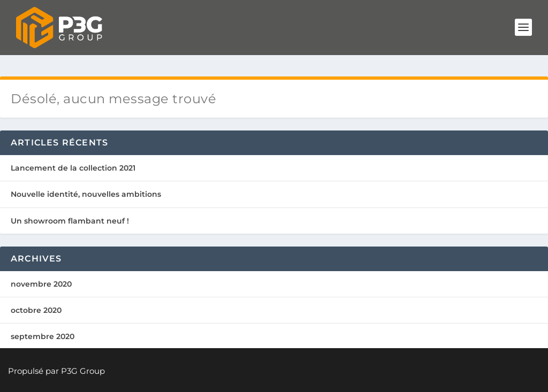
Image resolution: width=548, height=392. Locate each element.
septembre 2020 (43, 336)
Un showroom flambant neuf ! (70, 221)
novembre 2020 (41, 284)
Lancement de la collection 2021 (73, 168)
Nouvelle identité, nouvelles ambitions (86, 194)
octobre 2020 (36, 310)
